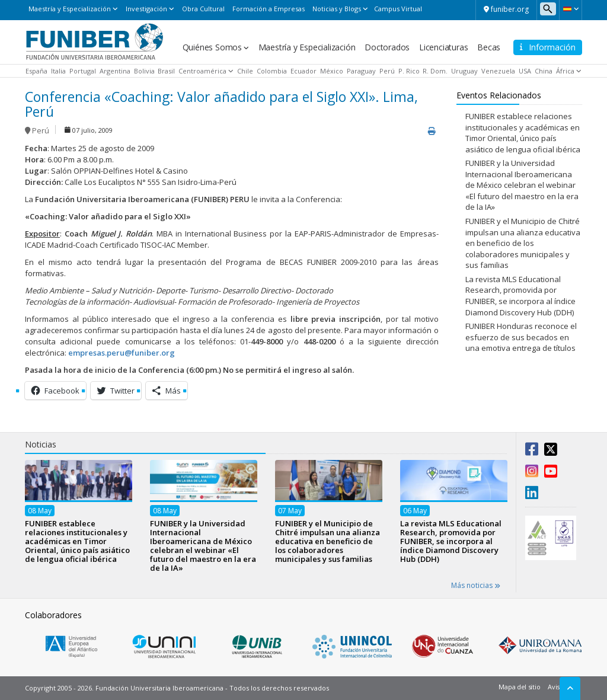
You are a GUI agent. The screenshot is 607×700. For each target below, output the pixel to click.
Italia (58, 71)
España (36, 71)
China (544, 71)
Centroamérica (202, 71)
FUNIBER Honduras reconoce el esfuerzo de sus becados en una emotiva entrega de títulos (521, 337)
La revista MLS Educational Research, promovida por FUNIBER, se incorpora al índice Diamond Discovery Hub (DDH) (520, 296)
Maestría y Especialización (70, 9)
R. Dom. (435, 71)
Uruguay (464, 71)
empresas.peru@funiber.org (122, 353)
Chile (245, 71)
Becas (489, 47)
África (565, 71)
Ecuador (303, 71)
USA (525, 71)
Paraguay (361, 71)
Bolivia (144, 71)
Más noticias (476, 585)
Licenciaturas (443, 47)
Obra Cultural (203, 9)
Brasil (166, 71)
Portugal (83, 71)
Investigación (146, 9)
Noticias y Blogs (337, 9)
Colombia (272, 71)
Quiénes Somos (212, 47)
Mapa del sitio (519, 687)
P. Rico (409, 71)
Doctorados (387, 47)
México (332, 71)
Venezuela (498, 71)
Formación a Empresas (269, 9)
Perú (387, 71)
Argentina (115, 71)
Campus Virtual (398, 9)
